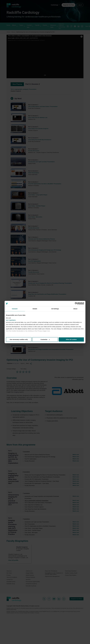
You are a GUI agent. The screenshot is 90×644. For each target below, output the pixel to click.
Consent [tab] (15, 309)
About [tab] (75, 309)
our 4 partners (11, 320)
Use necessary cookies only (19, 339)
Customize (45, 339)
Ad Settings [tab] (55, 309)
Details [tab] (35, 309)
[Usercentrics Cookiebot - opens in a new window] (76, 304)
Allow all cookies (71, 339)
